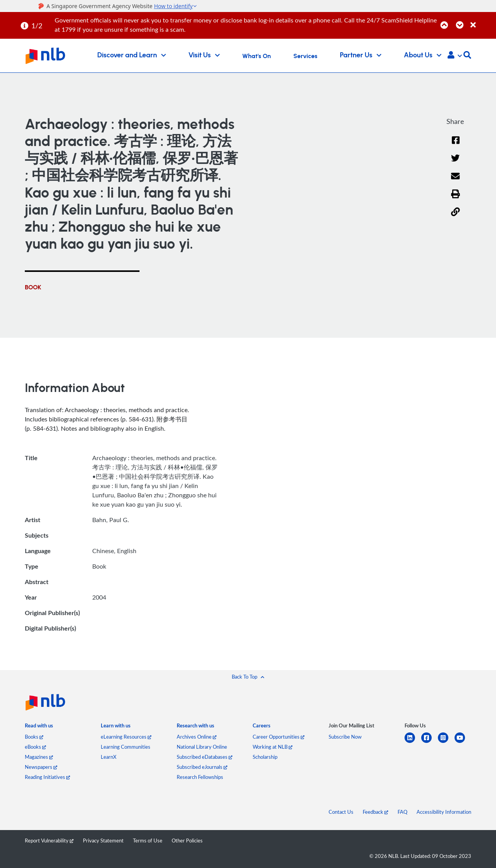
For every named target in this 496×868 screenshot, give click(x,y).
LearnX (108, 757)
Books (34, 737)
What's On (257, 56)
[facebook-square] (430, 742)
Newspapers (41, 767)
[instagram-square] (446, 742)
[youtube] (463, 742)
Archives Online (197, 737)
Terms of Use (148, 840)
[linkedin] (413, 742)
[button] (455, 56)
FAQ (402, 812)
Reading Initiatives (47, 777)
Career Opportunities (279, 737)
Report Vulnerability (49, 840)
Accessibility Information (444, 812)
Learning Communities (126, 747)
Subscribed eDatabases (205, 757)
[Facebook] (455, 145)
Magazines (39, 757)
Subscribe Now (345, 737)
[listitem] (39, 727)
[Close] (482, 21)
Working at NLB (273, 747)
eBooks (35, 747)
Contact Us (341, 812)
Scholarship (265, 757)
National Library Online (202, 747)
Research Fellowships (200, 777)
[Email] (456, 181)
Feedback (375, 812)
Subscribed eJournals (202, 767)
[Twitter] (456, 163)
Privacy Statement (103, 840)
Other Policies (187, 840)
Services (305, 56)
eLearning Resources (126, 737)
